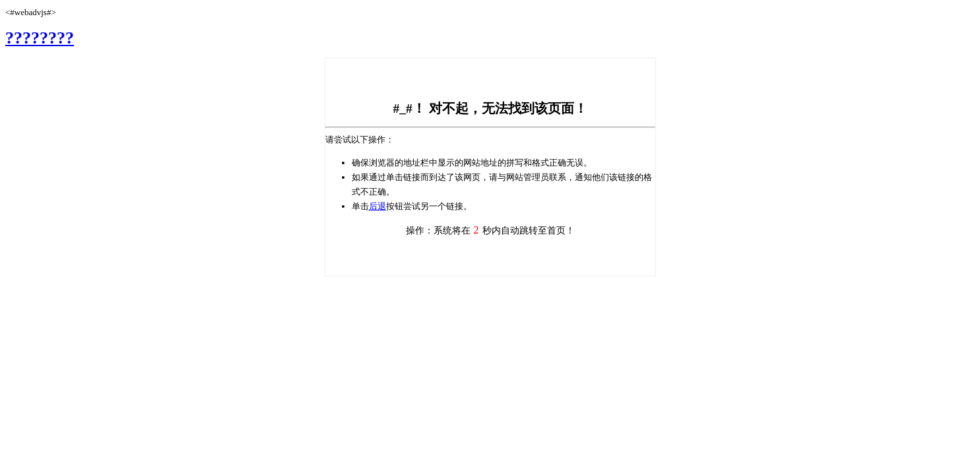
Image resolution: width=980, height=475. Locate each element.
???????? (40, 38)
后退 (377, 206)
